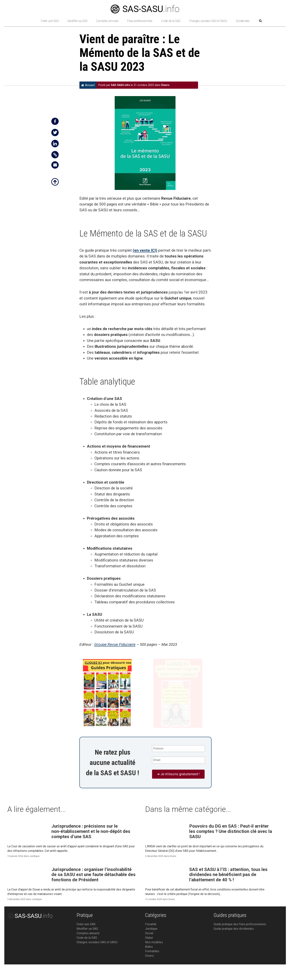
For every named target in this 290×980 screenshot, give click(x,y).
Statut (149, 953)
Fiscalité (151, 940)
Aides (149, 962)
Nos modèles (154, 958)
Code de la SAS (171, 21)
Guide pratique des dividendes (234, 944)
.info (145, 9)
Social (149, 949)
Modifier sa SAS (78, 21)
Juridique (35, 860)
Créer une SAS (50, 21)
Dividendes (243, 21)
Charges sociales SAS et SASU (208, 21)
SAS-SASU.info (121, 85)
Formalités (152, 967)
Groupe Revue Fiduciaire (115, 644)
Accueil (88, 85)
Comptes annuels (107, 21)
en (136, 250)
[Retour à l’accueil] (30, 21)
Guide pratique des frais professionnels (240, 940)
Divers (165, 85)
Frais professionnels (140, 21)
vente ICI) (148, 250)
